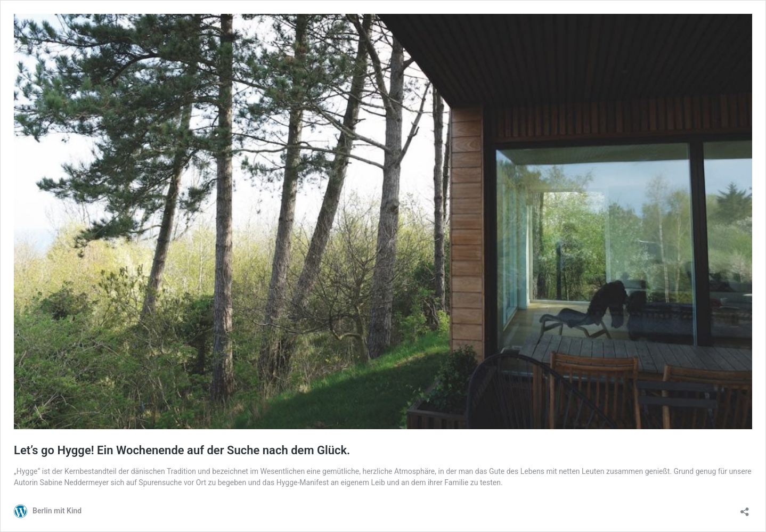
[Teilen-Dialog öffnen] (745, 508)
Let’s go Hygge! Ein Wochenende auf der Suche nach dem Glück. (182, 450)
